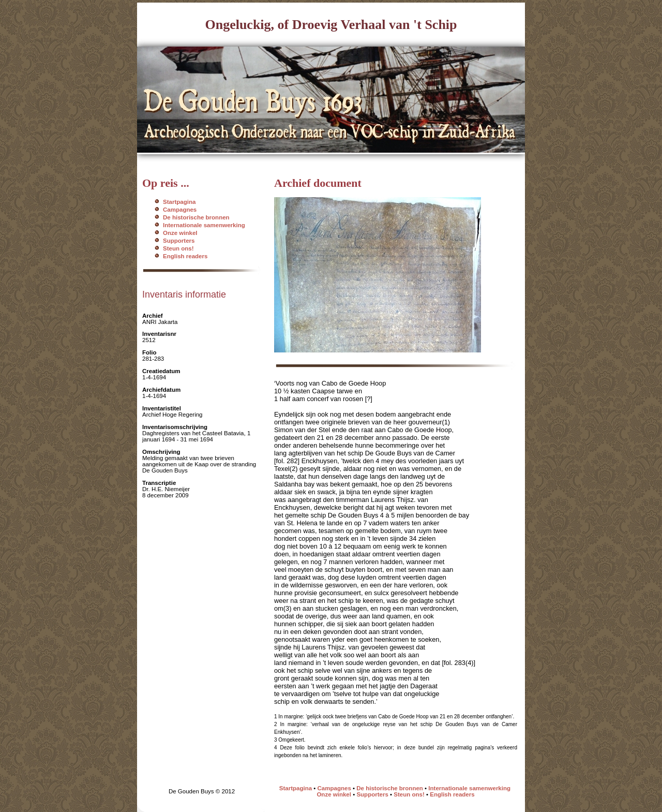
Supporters (179, 241)
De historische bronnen (196, 217)
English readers (185, 256)
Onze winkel (180, 233)
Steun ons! (178, 248)
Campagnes (180, 210)
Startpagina (179, 202)
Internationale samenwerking (204, 225)
